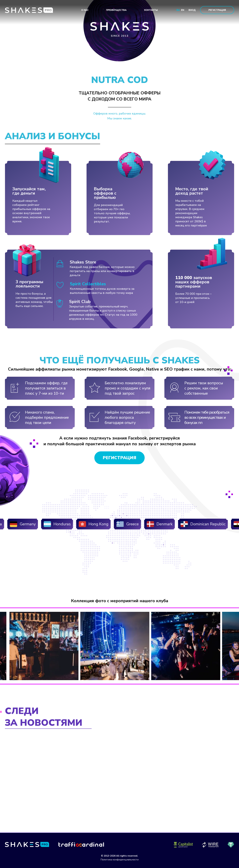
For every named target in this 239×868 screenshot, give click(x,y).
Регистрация (217, 10)
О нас (85, 10)
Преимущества (116, 10)
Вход (192, 10)
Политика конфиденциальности (120, 860)
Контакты (151, 10)
